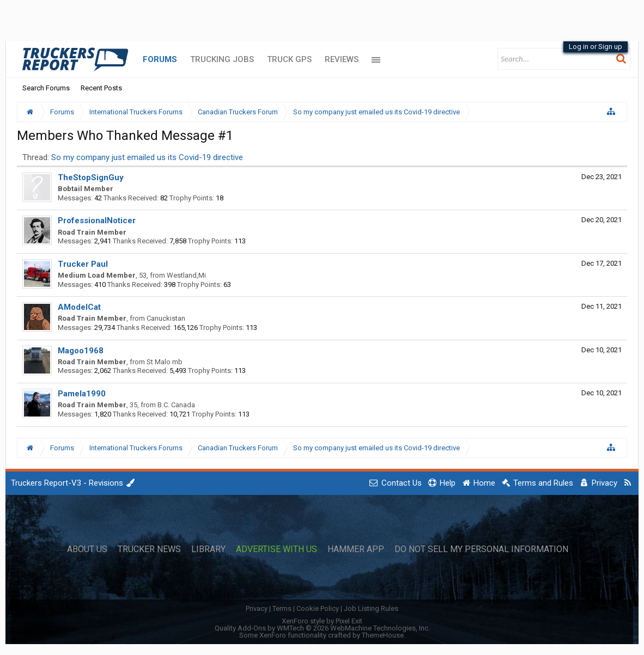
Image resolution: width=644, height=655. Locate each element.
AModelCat (79, 307)
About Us (87, 549)
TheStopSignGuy (91, 177)
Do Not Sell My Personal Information (481, 549)
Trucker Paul (83, 264)
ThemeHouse (383, 635)
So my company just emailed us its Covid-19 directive (147, 157)
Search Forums (46, 88)
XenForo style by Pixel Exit (322, 621)
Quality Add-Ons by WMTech (322, 628)
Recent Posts (101, 88)
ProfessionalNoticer (97, 221)
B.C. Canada (176, 405)
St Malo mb (165, 362)
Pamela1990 (82, 394)
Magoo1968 (81, 351)
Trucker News (149, 549)
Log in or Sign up (596, 47)
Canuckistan (166, 318)
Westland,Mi (186, 275)
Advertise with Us (277, 549)
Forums (160, 59)
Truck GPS (289, 59)
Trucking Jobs (222, 59)
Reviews (342, 59)
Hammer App (356, 549)
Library (208, 549)
